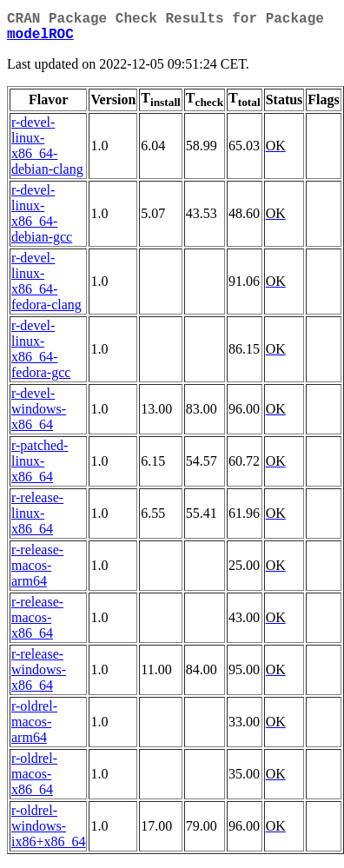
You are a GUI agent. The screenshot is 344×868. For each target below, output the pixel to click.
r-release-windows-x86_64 (39, 676)
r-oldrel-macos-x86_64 (34, 781)
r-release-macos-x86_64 (37, 624)
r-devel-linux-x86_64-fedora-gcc (41, 356)
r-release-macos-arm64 (37, 572)
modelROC (40, 40)
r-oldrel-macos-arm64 (34, 729)
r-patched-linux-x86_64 (40, 468)
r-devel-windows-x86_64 (39, 416)
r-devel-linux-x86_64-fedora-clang (46, 288)
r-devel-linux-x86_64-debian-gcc (42, 220)
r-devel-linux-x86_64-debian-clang (47, 152)
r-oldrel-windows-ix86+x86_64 (48, 833)
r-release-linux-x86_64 (37, 520)
